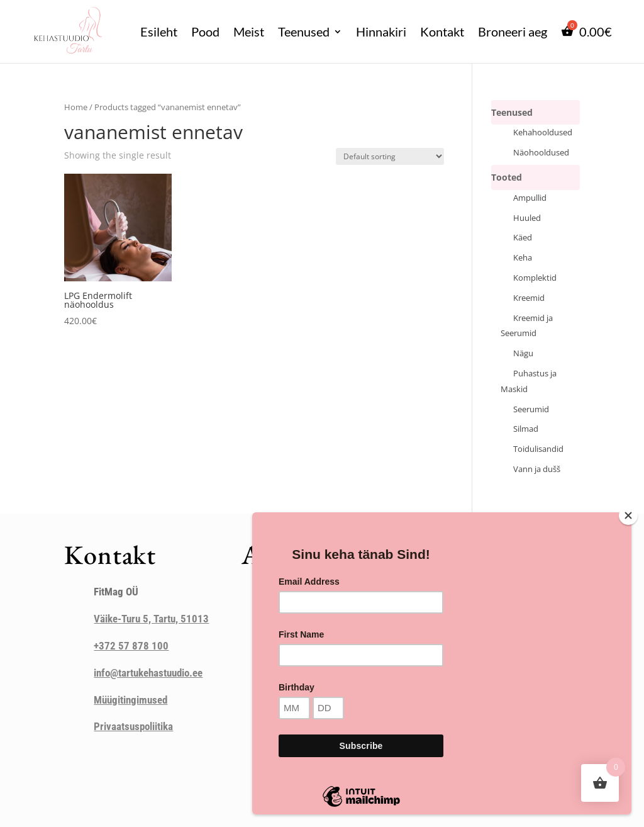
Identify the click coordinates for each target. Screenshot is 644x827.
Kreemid (529, 298)
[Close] (628, 515)
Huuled (527, 218)
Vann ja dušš (537, 469)
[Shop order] (390, 156)
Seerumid (531, 409)
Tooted (507, 177)
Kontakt (442, 31)
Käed (523, 238)
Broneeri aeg (513, 31)
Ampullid (530, 198)
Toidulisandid (538, 449)
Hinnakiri (381, 31)
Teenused (304, 31)
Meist (249, 31)
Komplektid (535, 278)
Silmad (526, 429)
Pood (205, 31)
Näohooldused (541, 153)
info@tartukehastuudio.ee (148, 673)
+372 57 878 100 (131, 646)
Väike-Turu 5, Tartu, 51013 (151, 619)
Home (76, 107)
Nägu (523, 353)
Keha (523, 258)
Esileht (159, 31)
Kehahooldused (543, 132)
